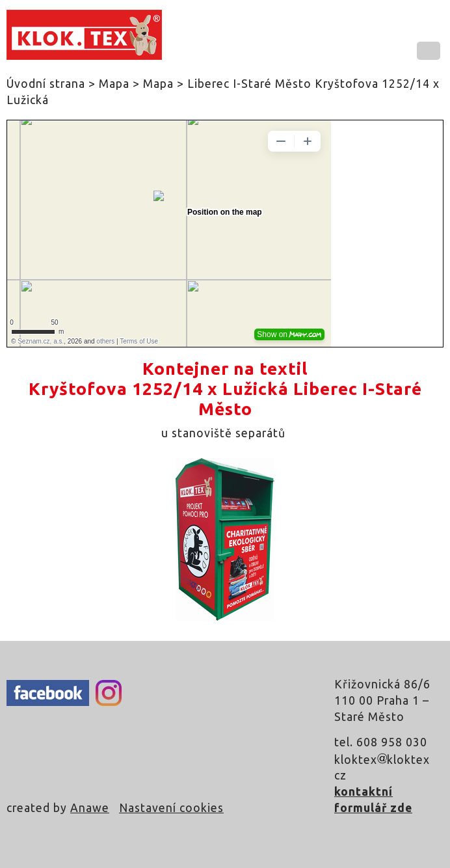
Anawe (90, 808)
